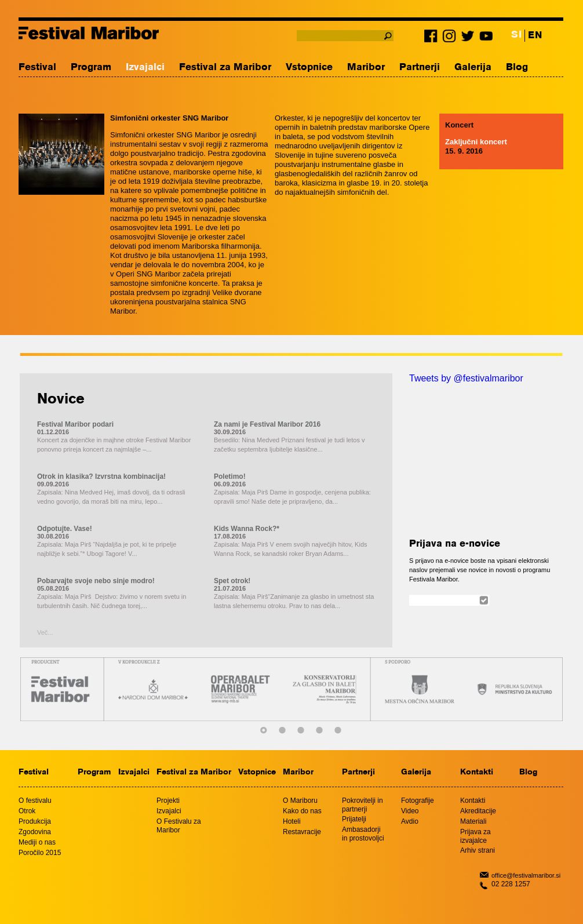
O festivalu (35, 801)
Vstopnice (309, 68)
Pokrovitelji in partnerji (362, 805)
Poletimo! (230, 476)
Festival (37, 68)
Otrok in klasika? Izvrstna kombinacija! (101, 476)
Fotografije (418, 801)
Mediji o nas (37, 842)
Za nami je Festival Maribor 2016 (267, 424)
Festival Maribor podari (75, 424)
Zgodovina (35, 832)
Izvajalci (145, 68)
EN (535, 36)
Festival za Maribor (225, 68)
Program (91, 68)
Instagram (450, 38)
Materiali (473, 821)
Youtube (485, 38)
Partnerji (420, 68)
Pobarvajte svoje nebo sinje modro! (96, 581)
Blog (517, 68)
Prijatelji (354, 819)
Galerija (473, 68)
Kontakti (477, 772)
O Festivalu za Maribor (179, 826)
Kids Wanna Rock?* (247, 529)
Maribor (366, 68)
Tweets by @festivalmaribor (466, 378)
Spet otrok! (232, 581)
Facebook (433, 38)
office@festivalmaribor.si (526, 875)
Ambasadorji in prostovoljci (363, 834)
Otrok (27, 811)
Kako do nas (302, 811)
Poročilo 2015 (40, 853)
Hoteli (292, 821)
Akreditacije (478, 811)
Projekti (168, 801)
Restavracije (302, 832)
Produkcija (35, 821)
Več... (45, 632)
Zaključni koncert (476, 142)
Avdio (410, 821)
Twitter (468, 38)
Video (410, 811)
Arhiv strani (478, 850)
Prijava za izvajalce (475, 836)
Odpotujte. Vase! (65, 529)
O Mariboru (300, 801)
